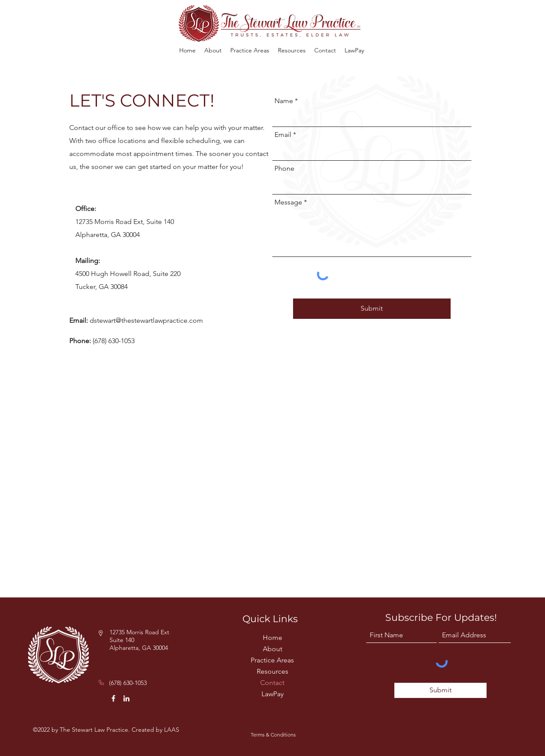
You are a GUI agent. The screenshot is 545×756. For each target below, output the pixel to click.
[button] (250, 50)
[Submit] (372, 309)
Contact (272, 683)
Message (288, 202)
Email (283, 135)
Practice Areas (272, 660)
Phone (284, 169)
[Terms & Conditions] (273, 735)
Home (272, 638)
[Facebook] (113, 698)
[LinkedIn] (126, 698)
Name (284, 101)
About (272, 649)
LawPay (272, 694)
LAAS (172, 730)
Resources (272, 671)
